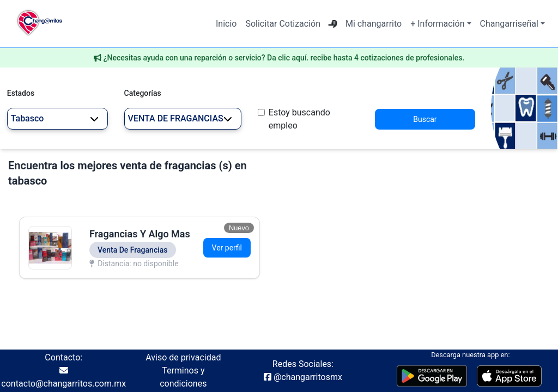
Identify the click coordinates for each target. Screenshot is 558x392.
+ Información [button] (437, 24)
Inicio (226, 24)
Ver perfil (227, 248)
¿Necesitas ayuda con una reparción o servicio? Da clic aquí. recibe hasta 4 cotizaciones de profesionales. (284, 58)
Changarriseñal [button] (509, 24)
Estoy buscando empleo (299, 119)
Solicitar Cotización (283, 24)
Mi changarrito (374, 24)
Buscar (425, 119)
